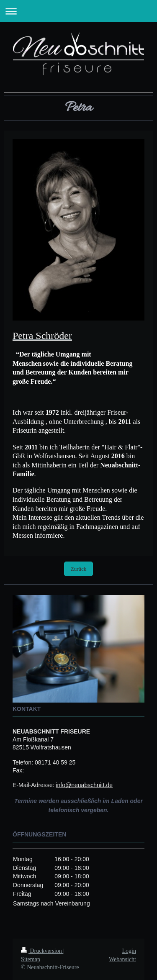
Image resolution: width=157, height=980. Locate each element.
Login (129, 951)
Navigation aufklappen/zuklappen (78, 11)
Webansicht (122, 959)
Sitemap (31, 959)
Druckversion (42, 951)
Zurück (79, 569)
